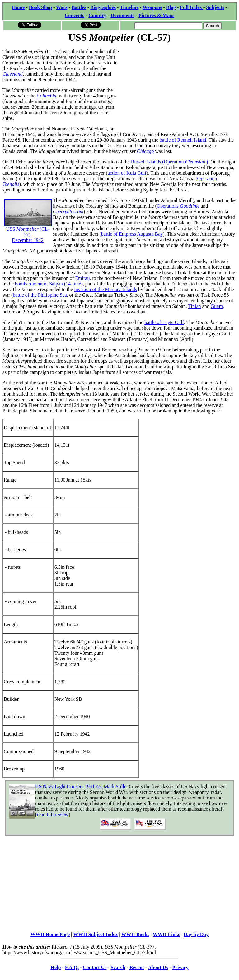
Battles (79, 7)
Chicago (145, 151)
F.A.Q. (72, 967)
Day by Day (196, 934)
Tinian (194, 306)
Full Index (192, 7)
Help (56, 967)
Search (118, 967)
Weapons (152, 7)
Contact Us (95, 967)
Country (97, 15)
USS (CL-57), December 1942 (28, 226)
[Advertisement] (178, 88)
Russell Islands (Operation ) (170, 162)
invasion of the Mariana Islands (105, 289)
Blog (171, 7)
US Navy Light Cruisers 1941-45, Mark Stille (81, 787)
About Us (158, 967)
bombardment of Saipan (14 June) (49, 284)
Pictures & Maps (156, 15)
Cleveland (13, 74)
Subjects (215, 7)
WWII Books (135, 934)
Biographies (103, 7)
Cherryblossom (68, 212)
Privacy (180, 967)
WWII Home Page (50, 934)
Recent (137, 967)
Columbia (47, 96)
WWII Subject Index (95, 934)
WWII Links (166, 934)
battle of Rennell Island (183, 140)
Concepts (75, 15)
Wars (62, 7)
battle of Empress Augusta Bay (132, 234)
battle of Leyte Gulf (164, 322)
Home (19, 7)
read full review (52, 815)
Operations (178, 206)
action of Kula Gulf (127, 173)
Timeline (129, 7)
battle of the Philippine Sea (40, 295)
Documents (122, 15)
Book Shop (40, 7)
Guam (217, 306)
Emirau (82, 278)
